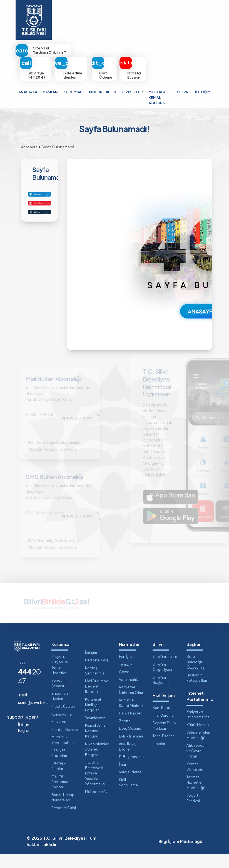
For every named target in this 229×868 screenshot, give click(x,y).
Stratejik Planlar (59, 780)
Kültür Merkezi (198, 739)
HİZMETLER (132, 92)
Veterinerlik (128, 693)
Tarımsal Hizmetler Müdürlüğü (196, 796)
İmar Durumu (163, 729)
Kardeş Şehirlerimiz (95, 684)
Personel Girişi (64, 822)
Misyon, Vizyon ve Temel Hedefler (60, 678)
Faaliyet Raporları (59, 767)
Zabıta (125, 735)
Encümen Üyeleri (60, 710)
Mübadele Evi (97, 806)
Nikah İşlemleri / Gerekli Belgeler (97, 763)
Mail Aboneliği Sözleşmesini (55, 448)
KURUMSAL (73, 92)
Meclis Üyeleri (63, 720)
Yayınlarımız (95, 732)
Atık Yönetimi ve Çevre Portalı (197, 765)
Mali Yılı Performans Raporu (61, 795)
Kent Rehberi (164, 721)
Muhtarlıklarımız (64, 743)
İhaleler (159, 757)
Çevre (124, 686)
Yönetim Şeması (59, 697)
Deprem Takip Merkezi (164, 739)
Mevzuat (59, 736)
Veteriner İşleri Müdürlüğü (198, 749)
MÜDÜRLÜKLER (103, 92)
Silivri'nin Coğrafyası (162, 681)
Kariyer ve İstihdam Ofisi (131, 704)
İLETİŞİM (203, 92)
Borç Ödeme (130, 742)
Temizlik (126, 678)
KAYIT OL (87, 420)
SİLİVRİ (183, 92)
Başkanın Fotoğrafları (197, 692)
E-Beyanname (131, 771)
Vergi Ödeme (130, 786)
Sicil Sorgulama (128, 796)
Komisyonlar (62, 728)
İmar (123, 778)
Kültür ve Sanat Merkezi (131, 717)
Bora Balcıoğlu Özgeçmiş (196, 676)
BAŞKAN (50, 92)
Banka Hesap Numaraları (63, 811)
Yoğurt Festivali (194, 812)
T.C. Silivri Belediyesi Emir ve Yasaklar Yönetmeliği (95, 787)
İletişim (91, 666)
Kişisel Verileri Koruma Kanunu (96, 745)
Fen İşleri (126, 670)
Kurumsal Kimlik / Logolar (93, 718)
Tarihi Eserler (163, 750)
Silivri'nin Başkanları (162, 694)
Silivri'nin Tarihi (165, 670)
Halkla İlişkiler (130, 727)
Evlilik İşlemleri (131, 750)
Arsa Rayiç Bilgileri (128, 760)
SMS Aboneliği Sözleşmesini (56, 553)
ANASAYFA (28, 92)
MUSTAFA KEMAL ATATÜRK (157, 97)
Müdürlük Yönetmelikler (63, 754)
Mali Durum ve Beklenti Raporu (97, 700)
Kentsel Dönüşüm (195, 781)
